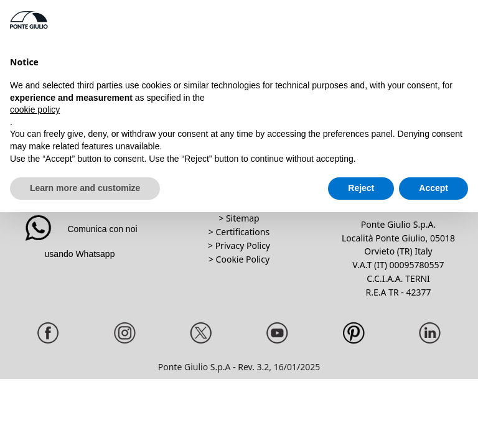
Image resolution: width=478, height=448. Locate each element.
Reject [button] (361, 188)
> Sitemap (239, 218)
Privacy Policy (243, 245)
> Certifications (239, 232)
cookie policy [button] (35, 110)
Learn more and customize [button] (85, 188)
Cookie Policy (243, 259)
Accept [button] (433, 188)
